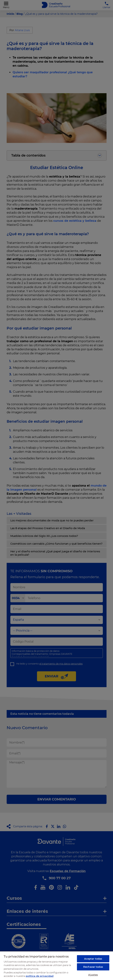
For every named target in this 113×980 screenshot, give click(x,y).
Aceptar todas (93, 959)
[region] (56, 966)
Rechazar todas (93, 967)
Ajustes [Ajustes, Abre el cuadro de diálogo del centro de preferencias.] (93, 975)
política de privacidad (40, 976)
